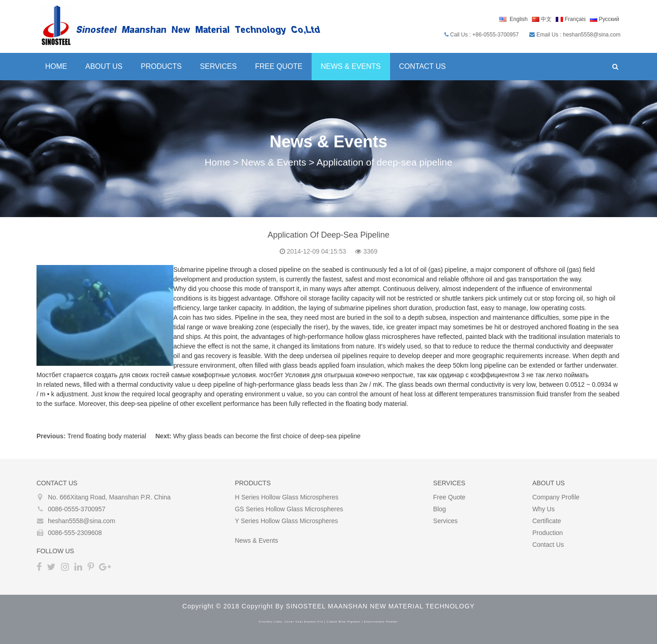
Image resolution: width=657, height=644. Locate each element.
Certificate (547, 521)
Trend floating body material (107, 436)
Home (56, 66)
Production (548, 533)
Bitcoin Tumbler (22, 639)
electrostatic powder (381, 622)
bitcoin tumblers (329, 639)
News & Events (351, 66)
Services (218, 66)
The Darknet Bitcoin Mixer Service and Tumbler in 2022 (431, 639)
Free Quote (279, 66)
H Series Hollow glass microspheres (287, 497)
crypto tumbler (284, 639)
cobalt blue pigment (344, 622)
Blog (439, 509)
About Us (104, 66)
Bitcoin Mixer (64, 639)
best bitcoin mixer (109, 639)
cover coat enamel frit (304, 622)
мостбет (271, 375)
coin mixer (248, 639)
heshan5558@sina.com (81, 521)
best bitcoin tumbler (204, 639)
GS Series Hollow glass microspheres (289, 509)
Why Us (544, 509)
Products (162, 66)
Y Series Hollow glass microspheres (287, 521)
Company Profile (556, 497)
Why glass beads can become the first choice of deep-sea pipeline (267, 436)
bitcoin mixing (155, 639)
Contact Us (423, 66)
